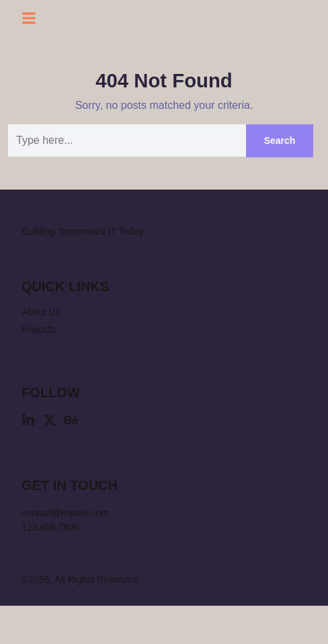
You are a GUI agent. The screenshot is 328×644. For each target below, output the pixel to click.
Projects (40, 368)
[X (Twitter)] (50, 458)
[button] (29, 20)
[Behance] (71, 458)
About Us (42, 350)
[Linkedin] (28, 458)
